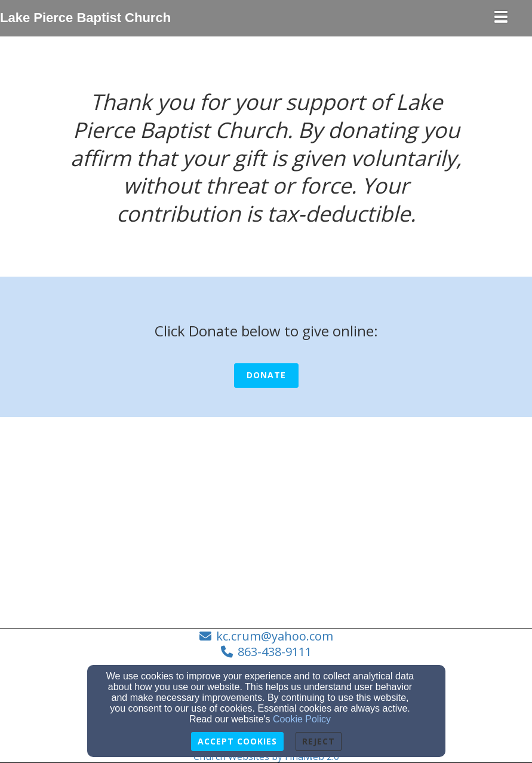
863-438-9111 (275, 652)
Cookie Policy (302, 719)
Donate (266, 375)
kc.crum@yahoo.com (275, 636)
